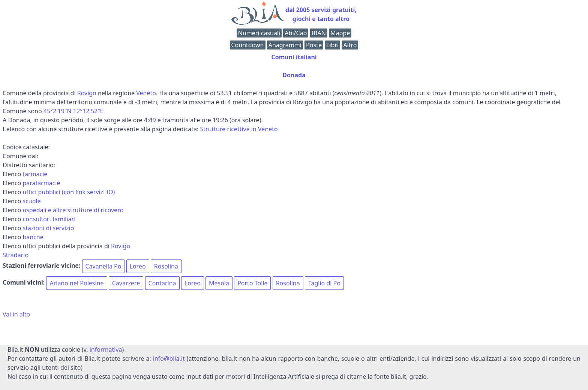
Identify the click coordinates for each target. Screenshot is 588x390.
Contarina (162, 283)
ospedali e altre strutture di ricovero (73, 210)
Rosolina (166, 266)
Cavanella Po (103, 266)
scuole (31, 201)
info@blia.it (169, 358)
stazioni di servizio (48, 228)
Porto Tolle (252, 283)
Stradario (16, 255)
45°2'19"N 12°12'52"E (73, 111)
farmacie (35, 174)
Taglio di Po (324, 283)
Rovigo (87, 93)
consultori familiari (49, 219)
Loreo (138, 266)
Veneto (146, 93)
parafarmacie (41, 183)
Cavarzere (126, 283)
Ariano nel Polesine (76, 283)
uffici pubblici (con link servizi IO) (69, 192)
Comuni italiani (294, 57)
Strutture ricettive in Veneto (239, 129)
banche (33, 237)
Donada (294, 75)
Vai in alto (16, 314)
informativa (106, 349)
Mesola (219, 283)
